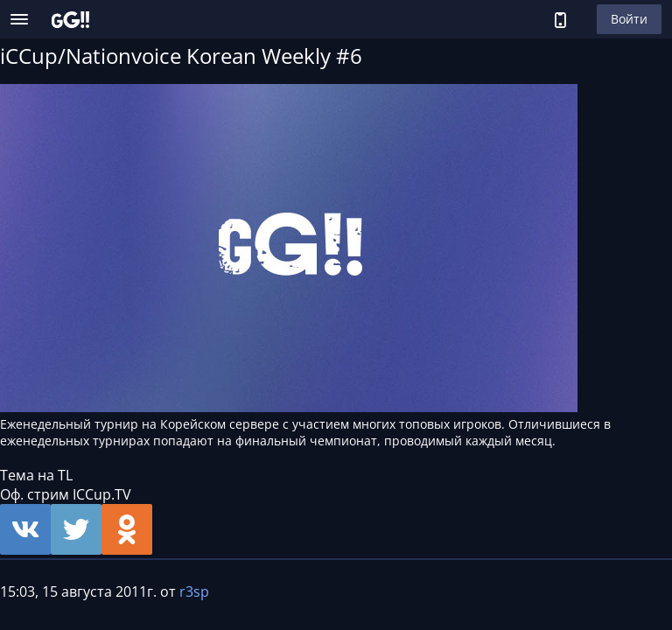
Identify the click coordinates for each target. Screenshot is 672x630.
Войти (629, 19)
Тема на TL (36, 475)
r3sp (194, 591)
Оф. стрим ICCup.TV (66, 494)
